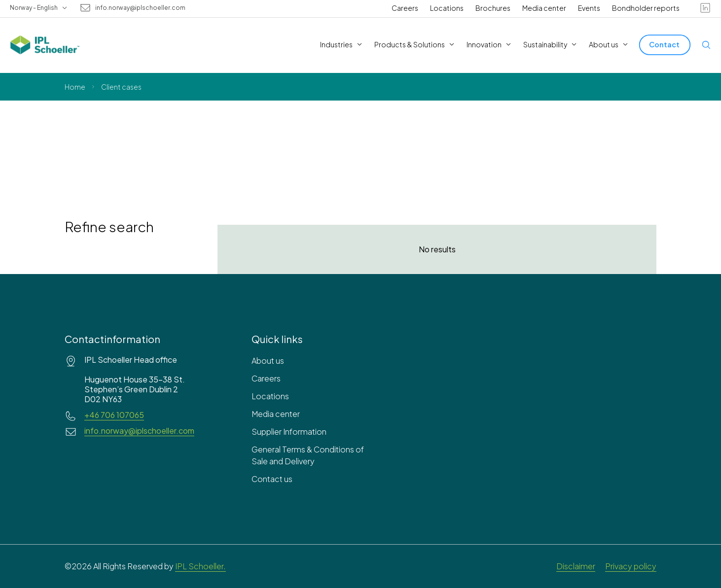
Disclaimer (576, 566)
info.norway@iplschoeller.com (140, 8)
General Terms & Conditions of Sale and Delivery (308, 455)
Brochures (493, 8)
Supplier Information (289, 432)
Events (589, 8)
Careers (405, 8)
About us (268, 361)
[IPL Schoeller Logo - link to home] (45, 45)
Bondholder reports (646, 8)
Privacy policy (631, 566)
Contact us (272, 479)
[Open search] (706, 45)
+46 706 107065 (114, 415)
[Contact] (665, 45)
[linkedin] (705, 8)
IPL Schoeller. (200, 566)
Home (75, 87)
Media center (544, 8)
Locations (447, 8)
